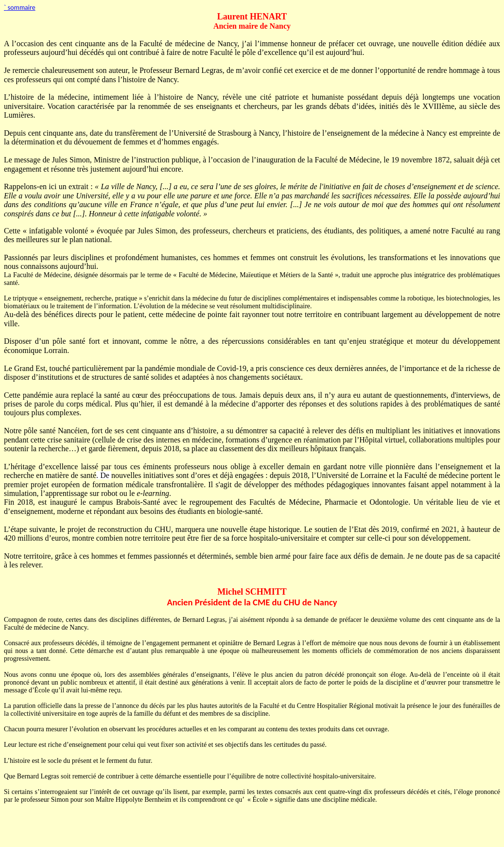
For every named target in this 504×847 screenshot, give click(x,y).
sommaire (20, 8)
